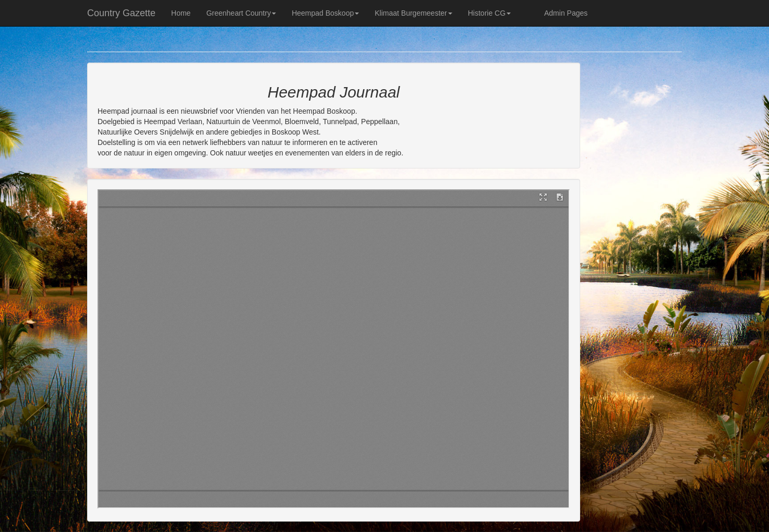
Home (181, 13)
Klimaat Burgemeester (413, 13)
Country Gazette (121, 13)
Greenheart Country (241, 13)
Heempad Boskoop (325, 13)
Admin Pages (566, 13)
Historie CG (489, 13)
